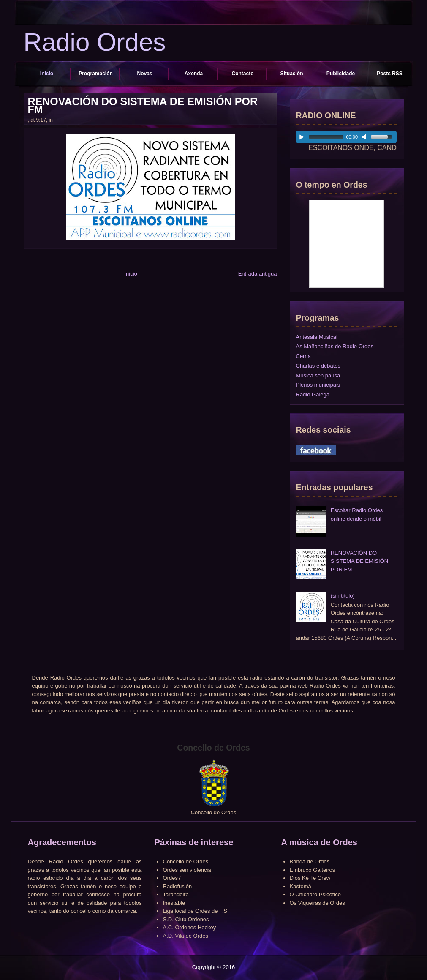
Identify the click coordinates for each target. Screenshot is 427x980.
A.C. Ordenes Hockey (190, 927)
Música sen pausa (318, 375)
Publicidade (341, 74)
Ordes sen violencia (187, 870)
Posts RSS (390, 74)
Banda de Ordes (310, 861)
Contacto (243, 74)
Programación (96, 74)
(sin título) (343, 596)
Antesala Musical (317, 337)
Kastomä (301, 886)
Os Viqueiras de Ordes (317, 903)
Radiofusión (178, 886)
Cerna (303, 356)
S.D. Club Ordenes (186, 919)
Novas (144, 74)
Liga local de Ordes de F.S (195, 911)
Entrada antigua (258, 274)
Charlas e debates (318, 366)
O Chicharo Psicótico (315, 894)
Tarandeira (176, 894)
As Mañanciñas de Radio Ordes (335, 346)
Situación (291, 74)
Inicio (47, 74)
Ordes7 (172, 878)
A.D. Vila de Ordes (186, 936)
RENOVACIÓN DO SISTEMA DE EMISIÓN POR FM (143, 106)
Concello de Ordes (186, 861)
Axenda (194, 74)
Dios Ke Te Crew (310, 878)
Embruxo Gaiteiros (313, 870)
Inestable (174, 903)
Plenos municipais (318, 385)
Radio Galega (313, 394)
